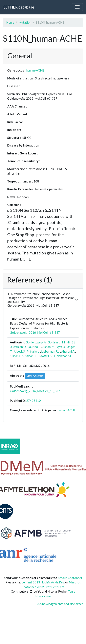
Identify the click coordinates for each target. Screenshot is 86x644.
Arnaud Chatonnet (70, 578)
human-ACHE (35, 70)
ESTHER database (19, 7)
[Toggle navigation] (77, 7)
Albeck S (19, 351)
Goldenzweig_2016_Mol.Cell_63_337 (35, 332)
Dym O (60, 347)
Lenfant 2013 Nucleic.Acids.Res (43, 582)
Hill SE (71, 342)
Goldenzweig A (36, 342)
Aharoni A (68, 351)
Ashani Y (48, 347)
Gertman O (18, 347)
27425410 (34, 401)
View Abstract (35, 376)
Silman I (15, 356)
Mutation (25, 22)
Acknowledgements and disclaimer (60, 604)
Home (10, 22)
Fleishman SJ (62, 356)
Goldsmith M (56, 342)
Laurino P (34, 347)
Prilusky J (33, 351)
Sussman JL (29, 356)
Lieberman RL (50, 351)
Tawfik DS (45, 356)
